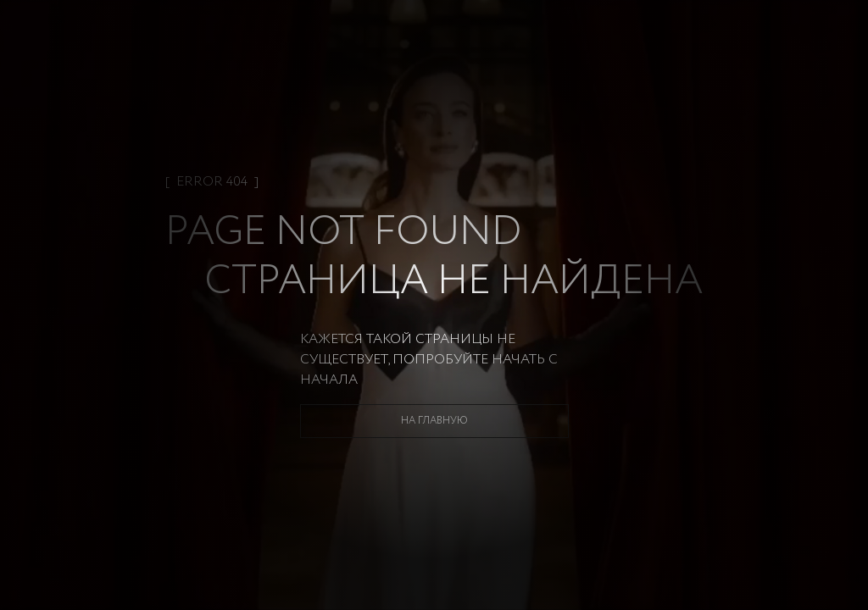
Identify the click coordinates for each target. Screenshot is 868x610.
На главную (434, 421)
